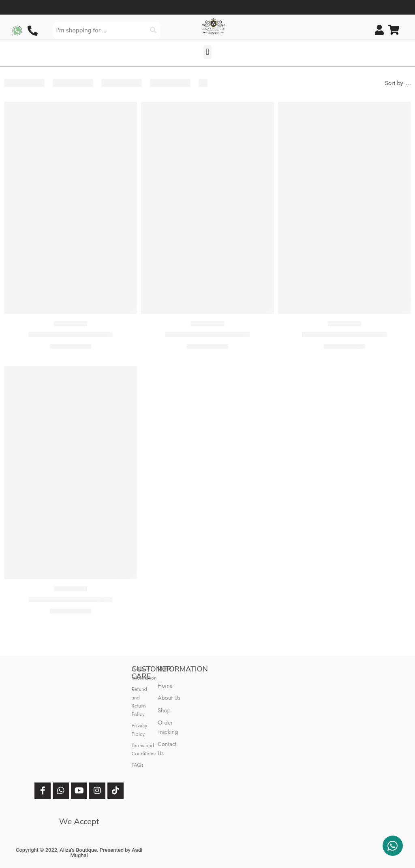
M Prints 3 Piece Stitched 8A (344, 335)
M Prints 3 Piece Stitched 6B (71, 335)
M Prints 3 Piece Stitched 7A (207, 335)
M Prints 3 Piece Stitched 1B (71, 600)
